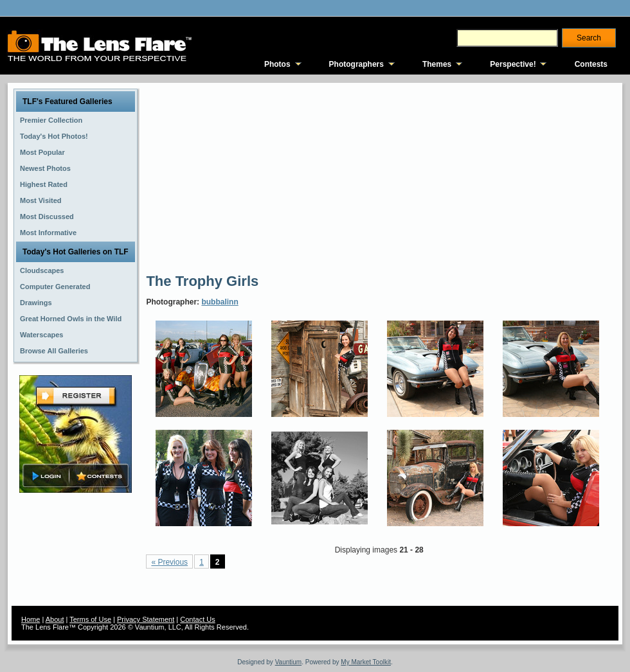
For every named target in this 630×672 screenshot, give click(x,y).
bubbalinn (220, 302)
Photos (277, 64)
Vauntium (289, 662)
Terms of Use (90, 619)
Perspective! (513, 64)
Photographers (356, 64)
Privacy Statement (146, 619)
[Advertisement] (355, 177)
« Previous (169, 562)
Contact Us (197, 619)
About (55, 619)
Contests (591, 64)
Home (31, 619)
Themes (437, 64)
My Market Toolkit (366, 662)
